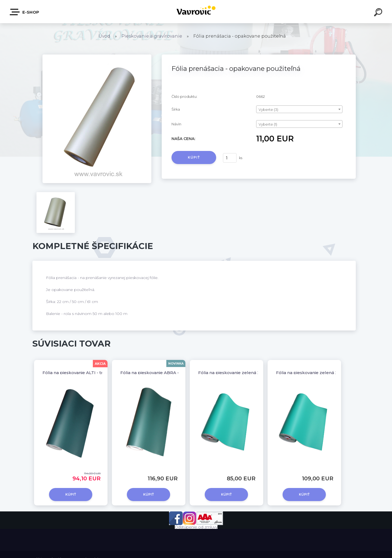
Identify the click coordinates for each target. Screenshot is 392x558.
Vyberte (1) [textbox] (268, 124)
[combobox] (299, 109)
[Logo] (196, 12)
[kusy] (230, 158)
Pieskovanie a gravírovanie (152, 36)
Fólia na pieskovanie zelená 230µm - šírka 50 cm (250, 373)
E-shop (25, 12)
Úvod (104, 36)
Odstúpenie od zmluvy (196, 527)
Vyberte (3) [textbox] (268, 110)
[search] (379, 13)
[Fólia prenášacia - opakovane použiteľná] (97, 56)
